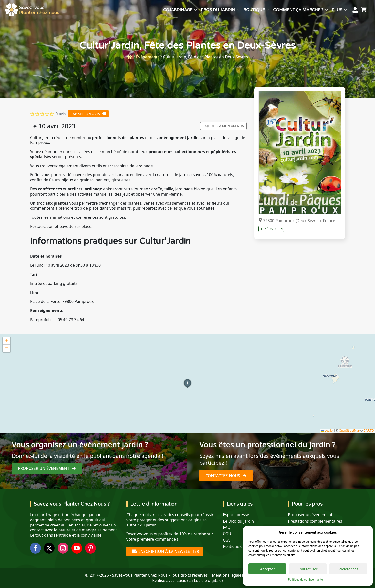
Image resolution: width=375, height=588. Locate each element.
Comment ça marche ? (298, 10)
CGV (227, 540)
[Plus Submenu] (345, 10)
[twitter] (49, 548)
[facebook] (35, 548)
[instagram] (63, 548)
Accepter (267, 569)
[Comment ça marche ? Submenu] (327, 10)
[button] (187, 384)
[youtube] (77, 548)
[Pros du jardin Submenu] (238, 10)
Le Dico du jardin (238, 521)
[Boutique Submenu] (268, 10)
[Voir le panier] (364, 10)
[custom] (91, 548)
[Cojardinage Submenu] (196, 10)
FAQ (227, 528)
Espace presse (236, 515)
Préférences (348, 569)
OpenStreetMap (349, 431)
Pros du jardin (218, 10)
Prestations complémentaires (315, 521)
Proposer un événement (310, 515)
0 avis (61, 114)
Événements (148, 57)
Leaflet (327, 431)
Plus (337, 10)
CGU (227, 534)
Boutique (254, 10)
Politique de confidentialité (305, 580)
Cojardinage (178, 10)
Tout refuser (308, 569)
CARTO (369, 431)
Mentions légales (228, 575)
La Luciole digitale (205, 580)
